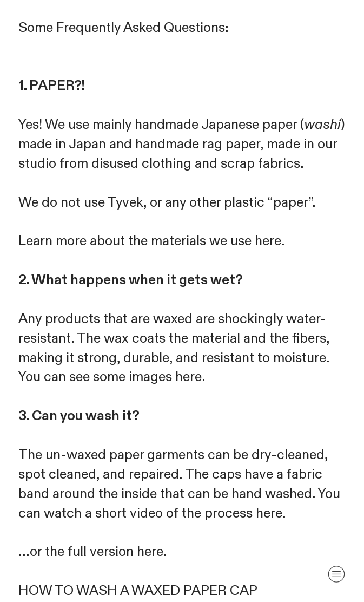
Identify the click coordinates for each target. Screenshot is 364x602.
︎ (336, 574)
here (268, 241)
